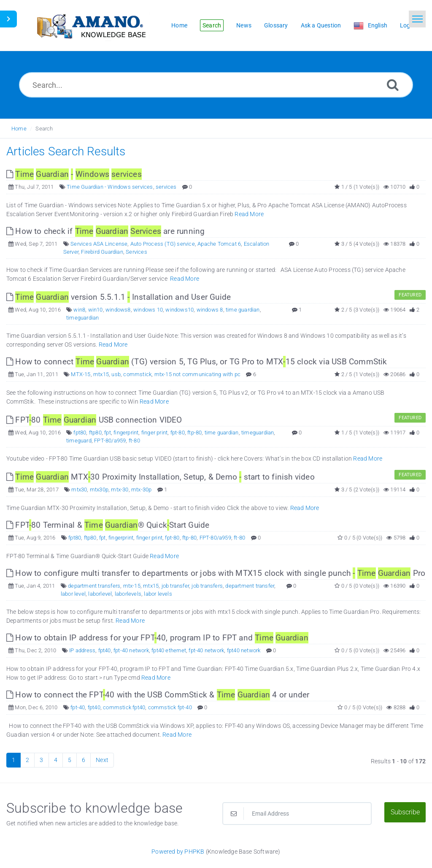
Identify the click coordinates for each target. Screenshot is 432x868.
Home (19, 129)
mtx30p (99, 490)
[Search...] (216, 85)
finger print (154, 433)
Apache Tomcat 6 (219, 244)
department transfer (250, 586)
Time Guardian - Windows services (110, 187)
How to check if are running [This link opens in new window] (105, 231)
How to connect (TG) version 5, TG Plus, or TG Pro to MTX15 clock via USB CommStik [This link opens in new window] (197, 362)
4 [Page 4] (56, 760)
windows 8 (210, 310)
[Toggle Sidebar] (8, 19)
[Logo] (91, 26)
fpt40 (105, 650)
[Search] (393, 85)
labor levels (158, 594)
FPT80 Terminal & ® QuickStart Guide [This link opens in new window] (108, 525)
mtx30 (79, 490)
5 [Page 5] (70, 760)
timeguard (79, 441)
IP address (82, 650)
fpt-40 (78, 707)
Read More (249, 214)
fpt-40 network (131, 650)
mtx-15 (132, 586)
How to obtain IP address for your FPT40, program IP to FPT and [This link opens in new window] (157, 638)
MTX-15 (81, 374)
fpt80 (80, 433)
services (166, 187)
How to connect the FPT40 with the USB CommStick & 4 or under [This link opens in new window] (158, 695)
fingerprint (126, 433)
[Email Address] (297, 814)
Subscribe (405, 812)
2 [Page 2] (27, 760)
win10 (96, 310)
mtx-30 (120, 490)
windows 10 (148, 310)
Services (136, 252)
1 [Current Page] (13, 760)
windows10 (180, 310)
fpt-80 (178, 433)
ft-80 (134, 441)
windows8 (118, 310)
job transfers (207, 586)
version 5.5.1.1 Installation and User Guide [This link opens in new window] (119, 297)
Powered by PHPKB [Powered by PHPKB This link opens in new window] (178, 852)
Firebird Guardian (102, 252)
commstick (137, 374)
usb (116, 374)
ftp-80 (194, 433)
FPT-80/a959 (110, 441)
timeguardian (82, 318)
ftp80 (95, 433)
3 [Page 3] (41, 760)
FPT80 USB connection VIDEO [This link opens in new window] (94, 420)
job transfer (175, 586)
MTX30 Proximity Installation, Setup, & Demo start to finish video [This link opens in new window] (161, 477)
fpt (108, 433)
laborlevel (100, 594)
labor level (73, 594)
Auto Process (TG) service (163, 244)
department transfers (94, 586)
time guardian (243, 310)
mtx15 (101, 374)
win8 (79, 310)
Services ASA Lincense (99, 244)
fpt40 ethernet (169, 650)
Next (102, 760)
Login (408, 25)
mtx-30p (141, 490)
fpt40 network (244, 650)
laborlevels (128, 594)
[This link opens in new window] (74, 174)
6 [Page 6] (84, 760)
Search (44, 129)
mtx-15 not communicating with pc (197, 374)
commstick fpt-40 (170, 707)
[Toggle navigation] (417, 19)
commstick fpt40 (124, 707)
